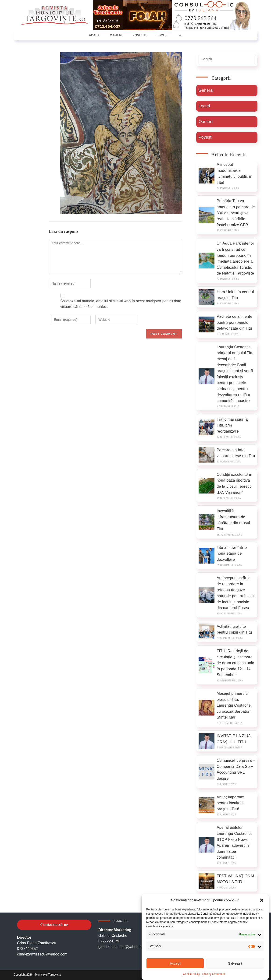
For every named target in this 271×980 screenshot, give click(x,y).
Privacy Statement (214, 974)
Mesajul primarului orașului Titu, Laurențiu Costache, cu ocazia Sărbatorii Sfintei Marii (234, 705)
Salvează (235, 963)
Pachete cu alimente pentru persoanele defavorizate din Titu (234, 322)
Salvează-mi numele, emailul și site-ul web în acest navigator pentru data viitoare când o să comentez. (121, 304)
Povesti (205, 137)
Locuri (204, 106)
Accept (175, 963)
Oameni (206, 122)
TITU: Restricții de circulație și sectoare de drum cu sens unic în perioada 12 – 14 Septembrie (235, 663)
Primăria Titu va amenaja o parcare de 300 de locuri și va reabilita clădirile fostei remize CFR (236, 213)
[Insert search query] (227, 59)
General (206, 90)
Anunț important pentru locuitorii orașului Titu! (230, 803)
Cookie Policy (191, 974)
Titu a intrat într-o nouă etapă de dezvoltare (232, 553)
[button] (262, 900)
